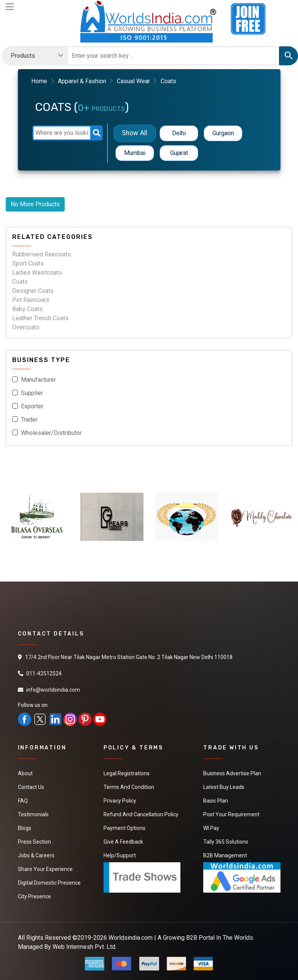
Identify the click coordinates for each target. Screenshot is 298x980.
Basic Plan (216, 801)
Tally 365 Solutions (226, 842)
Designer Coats (33, 291)
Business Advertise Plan (232, 773)
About (25, 773)
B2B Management (225, 855)
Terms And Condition (129, 787)
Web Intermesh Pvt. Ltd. (84, 947)
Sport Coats (28, 263)
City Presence (34, 896)
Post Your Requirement (231, 814)
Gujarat (179, 153)
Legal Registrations (127, 773)
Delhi (179, 133)
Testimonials (33, 814)
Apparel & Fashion (82, 81)
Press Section (34, 842)
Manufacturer (38, 380)
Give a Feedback (123, 842)
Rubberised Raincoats (41, 254)
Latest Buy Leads (224, 787)
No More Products (35, 204)
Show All (135, 133)
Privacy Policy (120, 801)
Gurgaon (223, 133)
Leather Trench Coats (40, 318)
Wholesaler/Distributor (51, 433)
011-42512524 (44, 673)
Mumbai (135, 153)
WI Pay (211, 828)
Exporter (32, 406)
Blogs (25, 828)
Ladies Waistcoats (37, 273)
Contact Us (31, 787)
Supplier (32, 393)
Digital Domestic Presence (49, 883)
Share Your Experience (45, 869)
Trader (29, 420)
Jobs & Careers (36, 855)
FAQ (23, 801)
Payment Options (124, 828)
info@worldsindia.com (53, 690)
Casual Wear (133, 81)
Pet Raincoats (31, 300)
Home (39, 81)
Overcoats (26, 327)
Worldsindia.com (131, 938)
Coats (20, 282)
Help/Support (120, 855)
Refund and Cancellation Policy (141, 814)
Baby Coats (27, 309)
